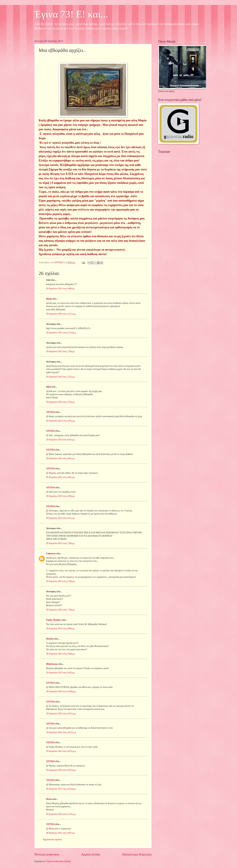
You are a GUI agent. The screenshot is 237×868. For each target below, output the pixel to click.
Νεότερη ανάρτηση (47, 854)
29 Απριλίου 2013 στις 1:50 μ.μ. (61, 351)
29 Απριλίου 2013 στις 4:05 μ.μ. (61, 458)
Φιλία (49, 799)
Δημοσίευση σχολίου (53, 840)
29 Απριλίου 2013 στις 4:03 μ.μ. (61, 421)
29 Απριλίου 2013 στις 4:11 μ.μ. (61, 518)
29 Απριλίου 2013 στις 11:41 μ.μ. (61, 814)
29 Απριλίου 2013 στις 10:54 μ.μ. (61, 789)
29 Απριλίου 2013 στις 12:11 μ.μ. (61, 314)
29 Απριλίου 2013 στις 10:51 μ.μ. (61, 714)
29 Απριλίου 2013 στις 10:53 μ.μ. (61, 770)
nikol (49, 387)
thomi (49, 299)
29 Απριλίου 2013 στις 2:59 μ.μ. (61, 402)
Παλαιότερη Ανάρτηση (137, 854)
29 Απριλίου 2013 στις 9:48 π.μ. (61, 289)
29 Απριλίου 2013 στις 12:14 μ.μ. (61, 333)
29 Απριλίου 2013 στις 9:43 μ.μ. (61, 673)
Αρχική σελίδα (91, 854)
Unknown (51, 554)
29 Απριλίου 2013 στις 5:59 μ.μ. (61, 581)
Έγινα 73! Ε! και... (71, 14)
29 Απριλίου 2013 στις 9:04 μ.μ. (61, 654)
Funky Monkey (54, 620)
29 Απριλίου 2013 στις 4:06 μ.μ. (61, 496)
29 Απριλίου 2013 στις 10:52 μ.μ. (61, 732)
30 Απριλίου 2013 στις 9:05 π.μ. (61, 833)
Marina (50, 639)
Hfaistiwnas (52, 664)
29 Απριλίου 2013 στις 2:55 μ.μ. (61, 377)
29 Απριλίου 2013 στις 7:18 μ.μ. (61, 610)
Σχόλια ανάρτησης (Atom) (59, 861)
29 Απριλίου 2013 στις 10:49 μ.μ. (61, 691)
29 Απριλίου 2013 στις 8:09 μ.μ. (61, 629)
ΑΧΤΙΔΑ (50, 412)
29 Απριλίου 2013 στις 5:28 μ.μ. (61, 543)
